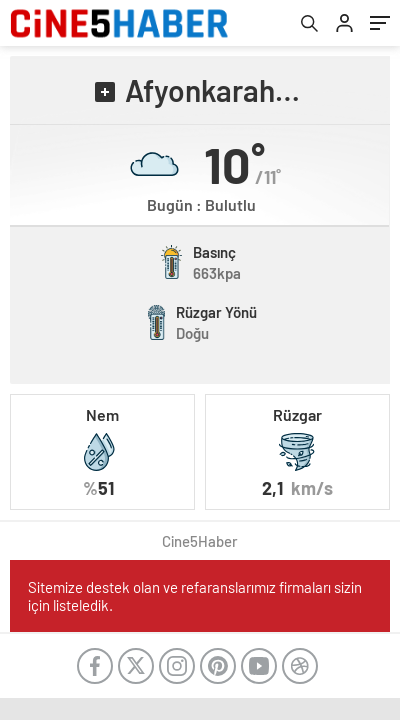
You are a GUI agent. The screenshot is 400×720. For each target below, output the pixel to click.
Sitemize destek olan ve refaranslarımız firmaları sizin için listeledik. (195, 596)
